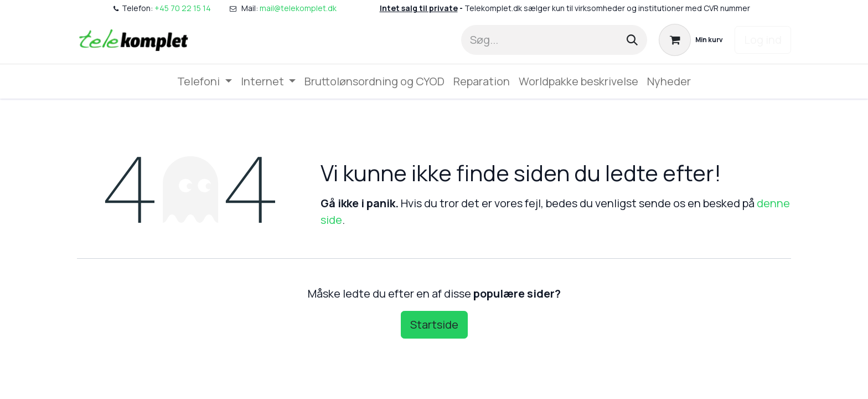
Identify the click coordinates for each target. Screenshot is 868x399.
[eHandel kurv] (691, 40)
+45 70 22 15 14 (183, 8)
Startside (434, 324)
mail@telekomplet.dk (299, 8)
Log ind (763, 40)
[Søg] (632, 40)
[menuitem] (204, 81)
